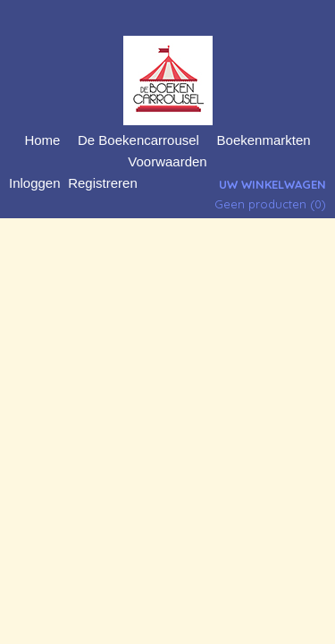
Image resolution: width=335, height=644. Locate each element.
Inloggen (35, 183)
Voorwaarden (167, 161)
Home (42, 140)
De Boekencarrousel (138, 140)
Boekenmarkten (264, 140)
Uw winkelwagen (272, 184)
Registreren (103, 183)
